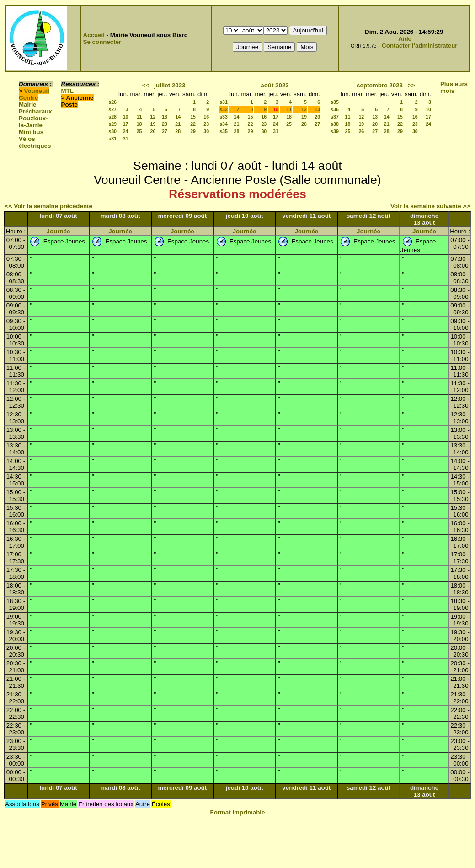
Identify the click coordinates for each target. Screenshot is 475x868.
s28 (112, 117)
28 (178, 131)
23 (206, 124)
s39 (335, 131)
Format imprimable (238, 812)
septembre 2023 (380, 85)
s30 (112, 131)
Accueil (94, 35)
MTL (67, 91)
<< (146, 85)
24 (126, 131)
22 (193, 124)
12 (153, 117)
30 (206, 131)
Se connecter (102, 42)
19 (153, 124)
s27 (112, 109)
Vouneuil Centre (34, 94)
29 (193, 131)
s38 (335, 124)
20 (165, 124)
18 (139, 124)
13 (165, 117)
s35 (224, 131)
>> (411, 85)
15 (193, 117)
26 (153, 131)
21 (178, 124)
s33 (224, 117)
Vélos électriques (35, 142)
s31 (112, 139)
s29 (112, 124)
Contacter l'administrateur (419, 46)
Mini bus (31, 132)
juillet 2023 (170, 85)
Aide (405, 39)
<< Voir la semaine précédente (49, 206)
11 (139, 117)
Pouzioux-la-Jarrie (33, 122)
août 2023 (275, 85)
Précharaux (35, 111)
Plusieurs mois (454, 87)
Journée (59, 231)
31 (126, 139)
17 (126, 124)
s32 (224, 109)
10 (126, 117)
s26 (112, 102)
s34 (224, 124)
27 (165, 131)
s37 (335, 117)
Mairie (28, 105)
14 (178, 117)
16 (206, 117)
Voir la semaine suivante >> (430, 206)
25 (139, 131)
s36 (335, 109)
